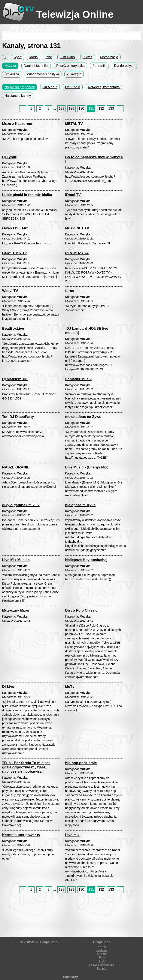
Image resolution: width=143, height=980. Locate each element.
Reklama (102, 950)
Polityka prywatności (102, 965)
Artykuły (102, 954)
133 (111, 108)
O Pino (102, 961)
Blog (102, 957)
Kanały (102, 946)
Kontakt (102, 968)
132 (101, 108)
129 (71, 108)
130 (81, 108)
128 (61, 108)
